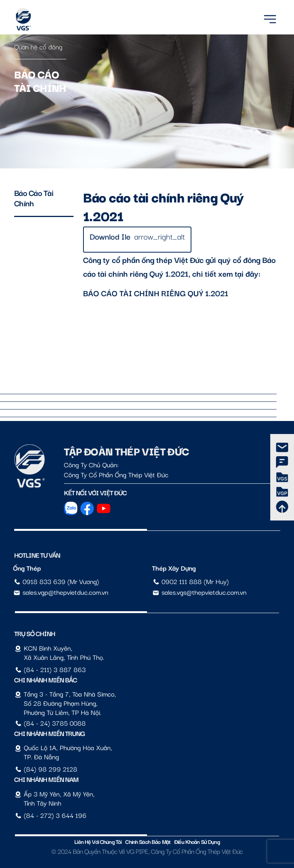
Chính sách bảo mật (148, 841)
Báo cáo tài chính (34, 198)
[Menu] (270, 18)
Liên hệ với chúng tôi (98, 841)
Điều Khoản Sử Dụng (197, 841)
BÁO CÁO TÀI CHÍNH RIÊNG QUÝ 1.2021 (156, 293)
